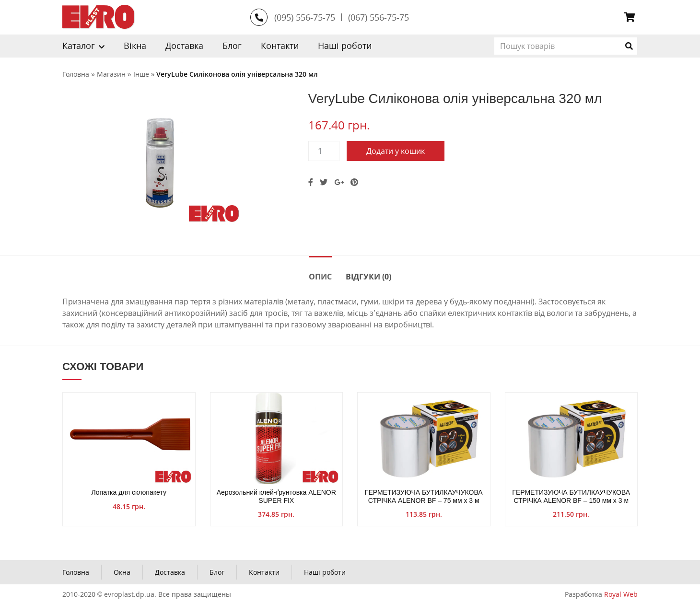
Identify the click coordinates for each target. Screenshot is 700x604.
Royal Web (621, 594)
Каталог (79, 46)
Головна (76, 572)
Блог (232, 46)
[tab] (320, 276)
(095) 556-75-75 (305, 17)
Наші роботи (345, 46)
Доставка (184, 46)
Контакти (280, 46)
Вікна (135, 46)
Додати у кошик (396, 151)
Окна (122, 572)
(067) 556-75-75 (379, 17)
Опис (320, 277)
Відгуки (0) (368, 277)
